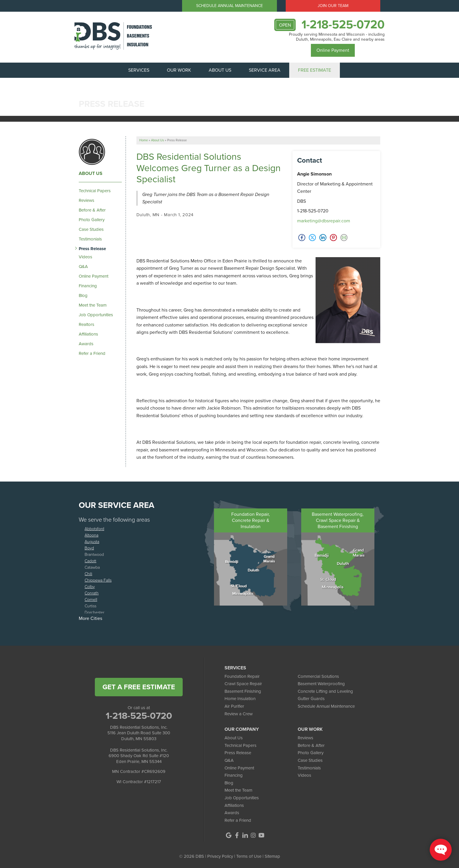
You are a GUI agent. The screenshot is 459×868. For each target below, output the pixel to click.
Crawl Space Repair (243, 684)
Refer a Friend (92, 353)
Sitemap (272, 856)
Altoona (91, 535)
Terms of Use (249, 856)
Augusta (92, 541)
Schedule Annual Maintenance (229, 6)
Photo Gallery (92, 220)
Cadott (90, 561)
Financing (88, 286)
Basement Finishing (243, 691)
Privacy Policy (220, 856)
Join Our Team (333, 6)
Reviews (87, 200)
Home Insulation (240, 699)
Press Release (92, 249)
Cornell (91, 599)
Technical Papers (95, 191)
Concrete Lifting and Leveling (325, 691)
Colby (90, 586)
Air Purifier (234, 706)
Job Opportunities (96, 315)
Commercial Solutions (318, 676)
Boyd (89, 548)
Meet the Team (93, 305)
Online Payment (333, 50)
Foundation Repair (242, 676)
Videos (85, 257)
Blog (83, 295)
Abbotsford (94, 528)
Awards (86, 344)
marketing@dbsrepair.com (324, 221)
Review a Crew (239, 714)
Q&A (83, 267)
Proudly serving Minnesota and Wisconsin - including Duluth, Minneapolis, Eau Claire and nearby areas (337, 37)
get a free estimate (139, 687)
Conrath (92, 593)
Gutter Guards (311, 699)
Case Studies (91, 229)
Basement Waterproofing (321, 684)
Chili (88, 574)
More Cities (90, 618)
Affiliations (88, 334)
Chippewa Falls (98, 580)
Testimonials (90, 239)
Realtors (87, 324)
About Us (91, 173)
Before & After (92, 210)
